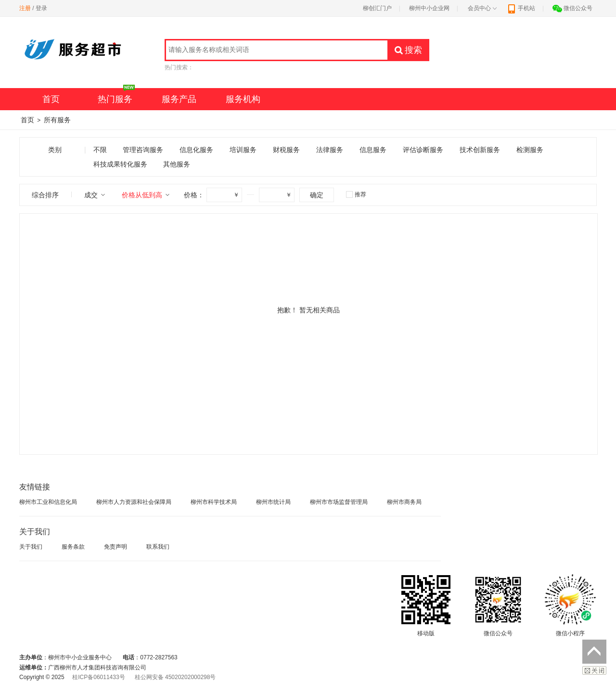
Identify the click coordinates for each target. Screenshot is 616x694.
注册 (25, 8)
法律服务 (330, 150)
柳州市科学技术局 (214, 502)
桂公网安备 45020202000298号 (175, 677)
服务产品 (179, 99)
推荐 (356, 194)
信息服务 (373, 150)
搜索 (408, 50)
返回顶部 (594, 652)
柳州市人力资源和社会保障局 (134, 502)
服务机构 (243, 99)
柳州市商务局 (404, 502)
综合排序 (45, 195)
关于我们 (31, 547)
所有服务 (57, 120)
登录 (41, 8)
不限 (100, 150)
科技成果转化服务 (120, 164)
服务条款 (73, 547)
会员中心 (482, 8)
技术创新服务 (480, 150)
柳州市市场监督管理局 (339, 502)
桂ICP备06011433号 (98, 677)
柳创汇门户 (377, 8)
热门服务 (116, 96)
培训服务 (243, 150)
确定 (317, 195)
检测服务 (530, 150)
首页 (51, 99)
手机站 (521, 8)
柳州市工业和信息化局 (48, 502)
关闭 (594, 670)
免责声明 (115, 547)
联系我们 (158, 547)
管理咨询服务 (143, 150)
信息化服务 (196, 150)
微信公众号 (572, 8)
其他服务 (177, 164)
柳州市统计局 (273, 502)
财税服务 (286, 150)
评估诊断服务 (423, 150)
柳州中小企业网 (429, 8)
